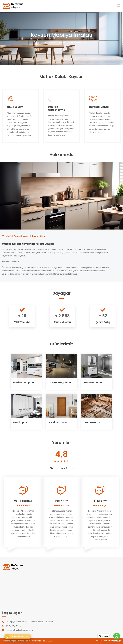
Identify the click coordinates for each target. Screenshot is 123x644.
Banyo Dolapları (94, 382)
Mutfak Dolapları (24, 382)
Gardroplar (20, 422)
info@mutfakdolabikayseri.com (20, 630)
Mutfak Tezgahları (60, 382)
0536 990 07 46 (13, 626)
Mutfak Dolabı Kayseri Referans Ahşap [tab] (24, 236)
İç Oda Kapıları (58, 422)
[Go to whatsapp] (117, 636)
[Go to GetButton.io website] (117, 641)
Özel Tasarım (92, 422)
